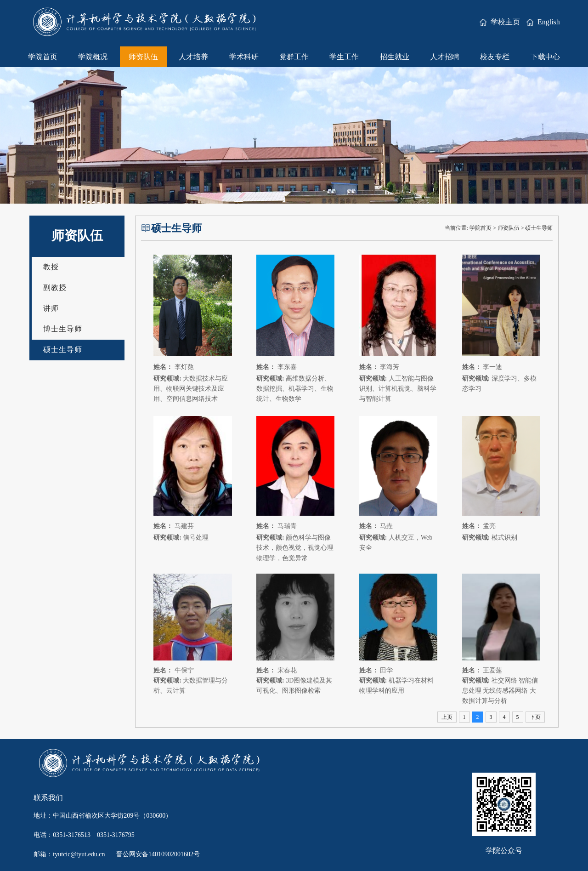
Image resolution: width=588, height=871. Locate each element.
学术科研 (244, 57)
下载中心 (545, 57)
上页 (447, 717)
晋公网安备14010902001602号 (158, 854)
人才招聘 (445, 57)
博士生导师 (63, 329)
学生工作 (344, 57)
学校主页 (501, 22)
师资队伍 (143, 57)
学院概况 (93, 57)
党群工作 (294, 57)
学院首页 (43, 57)
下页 (535, 717)
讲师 (51, 308)
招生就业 (395, 57)
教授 (51, 267)
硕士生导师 (63, 350)
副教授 (55, 287)
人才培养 (193, 57)
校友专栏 (495, 57)
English (543, 22)
